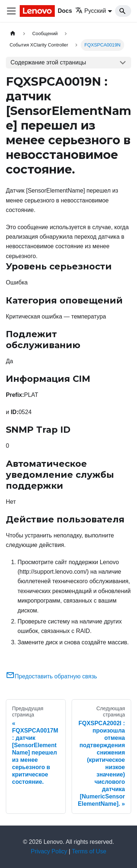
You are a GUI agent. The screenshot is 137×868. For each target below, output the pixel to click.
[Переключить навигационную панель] (11, 11)
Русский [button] (91, 11)
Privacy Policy (49, 851)
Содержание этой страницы (48, 62)
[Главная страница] (13, 33)
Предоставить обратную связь (52, 676)
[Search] (123, 11)
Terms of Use (89, 851)
